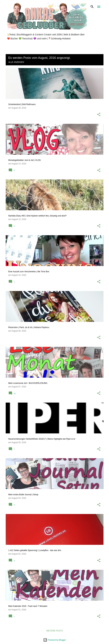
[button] (99, 115)
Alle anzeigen (16, 62)
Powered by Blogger (54, 640)
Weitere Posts (54, 631)
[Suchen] (92, 7)
